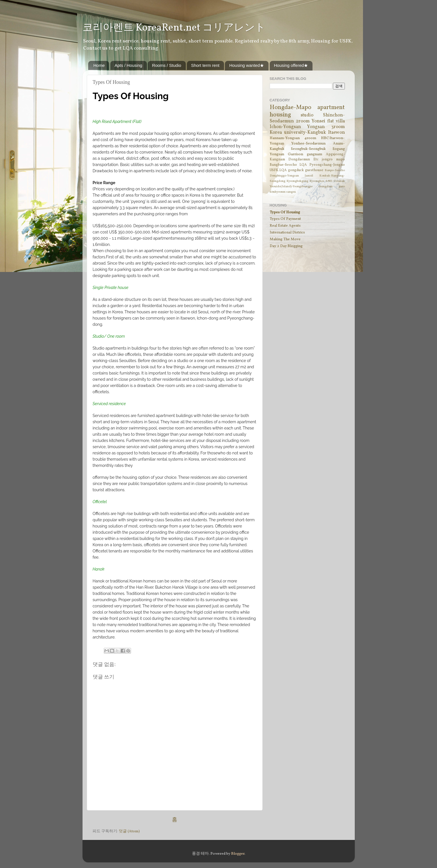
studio (307, 115)
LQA (303, 165)
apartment (331, 108)
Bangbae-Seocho (283, 165)
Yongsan (316, 127)
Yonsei (318, 121)
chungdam (325, 187)
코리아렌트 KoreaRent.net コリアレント (174, 28)
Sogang (339, 149)
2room (303, 121)
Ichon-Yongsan (285, 127)
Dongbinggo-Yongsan (284, 176)
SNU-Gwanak (335, 181)
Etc (316, 159)
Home (99, 65)
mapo (340, 159)
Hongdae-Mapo (291, 108)
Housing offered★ (291, 65)
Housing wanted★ (247, 65)
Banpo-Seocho (335, 170)
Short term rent (205, 65)
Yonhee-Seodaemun (308, 143)
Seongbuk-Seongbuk (308, 149)
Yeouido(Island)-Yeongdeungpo (291, 187)
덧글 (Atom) (129, 831)
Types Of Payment (285, 219)
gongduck (296, 170)
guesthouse (314, 170)
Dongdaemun (299, 159)
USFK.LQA (278, 170)
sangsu (291, 192)
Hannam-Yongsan (285, 138)
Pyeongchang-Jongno (327, 165)
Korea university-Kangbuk (298, 133)
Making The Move (285, 239)
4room (310, 138)
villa (340, 121)
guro (342, 187)
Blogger (238, 854)
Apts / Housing (128, 65)
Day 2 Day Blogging (286, 246)
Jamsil (309, 176)
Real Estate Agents (285, 226)
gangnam (314, 154)
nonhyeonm (278, 192)
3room (338, 127)
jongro (327, 159)
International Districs (287, 232)
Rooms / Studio (167, 65)
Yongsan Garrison (286, 154)
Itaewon (336, 133)
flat (331, 121)
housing (280, 115)
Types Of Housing (285, 212)
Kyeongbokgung (297, 181)
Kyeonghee (317, 181)
